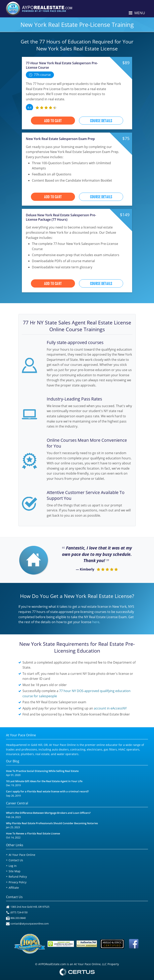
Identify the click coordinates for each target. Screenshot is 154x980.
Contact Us (16, 860)
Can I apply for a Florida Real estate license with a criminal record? (47, 791)
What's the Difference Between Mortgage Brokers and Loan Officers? (48, 813)
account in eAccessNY (110, 708)
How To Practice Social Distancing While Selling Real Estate (42, 771)
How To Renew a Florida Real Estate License (33, 834)
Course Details (101, 121)
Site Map (15, 871)
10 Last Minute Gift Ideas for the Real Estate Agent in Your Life (44, 781)
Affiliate (14, 888)
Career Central (17, 803)
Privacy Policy (18, 882)
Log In (13, 866)
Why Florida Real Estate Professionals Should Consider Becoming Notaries (52, 823)
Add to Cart (53, 121)
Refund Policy (18, 877)
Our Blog (13, 761)
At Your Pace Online (22, 855)
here (96, 622)
